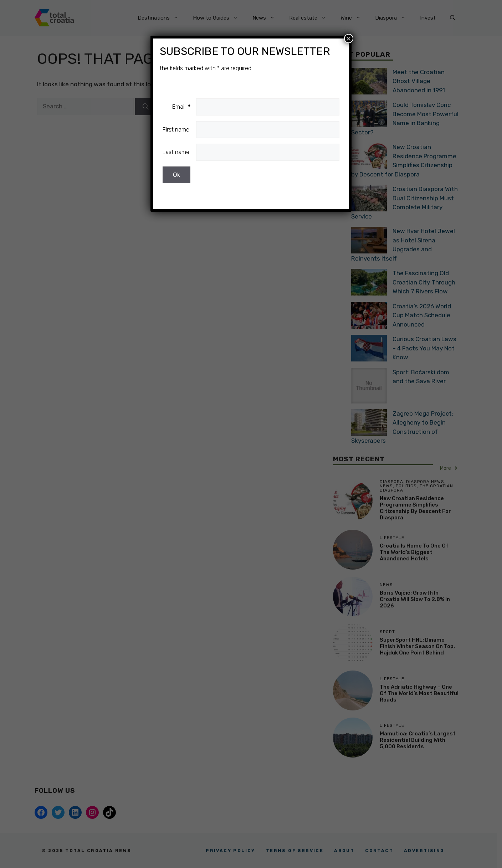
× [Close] (349, 38)
